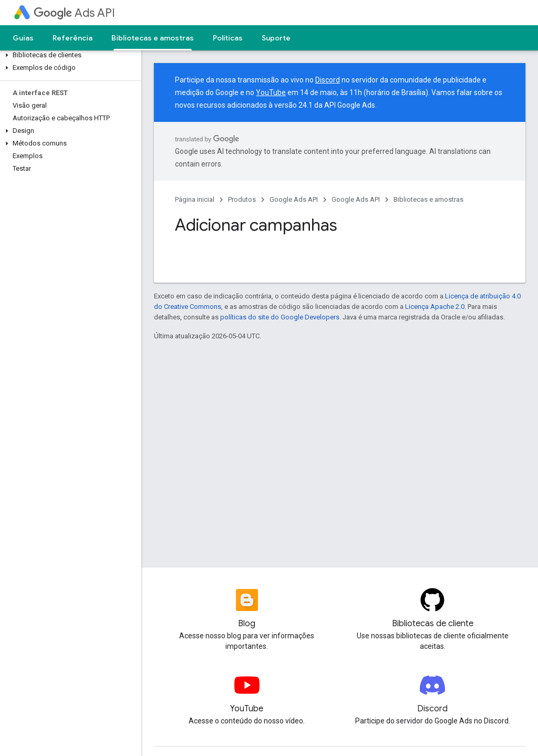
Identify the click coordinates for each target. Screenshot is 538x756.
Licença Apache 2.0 (435, 307)
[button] (69, 55)
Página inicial (195, 199)
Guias (23, 38)
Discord (328, 80)
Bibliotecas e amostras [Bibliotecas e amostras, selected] (153, 38)
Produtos (242, 199)
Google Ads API (294, 199)
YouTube (271, 92)
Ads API (74, 13)
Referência (73, 38)
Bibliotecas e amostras (428, 199)
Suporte (276, 38)
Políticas (228, 38)
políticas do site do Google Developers (280, 317)
